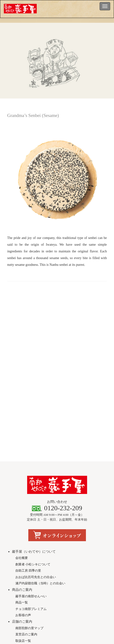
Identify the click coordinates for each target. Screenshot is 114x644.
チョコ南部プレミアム (31, 517)
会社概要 (22, 466)
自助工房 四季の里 (28, 479)
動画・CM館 (24, 568)
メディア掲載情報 (28, 561)
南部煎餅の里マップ (29, 536)
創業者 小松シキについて (33, 472)
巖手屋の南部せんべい (31, 504)
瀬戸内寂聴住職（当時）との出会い (40, 491)
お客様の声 (23, 523)
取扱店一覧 (23, 548)
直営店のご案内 (26, 542)
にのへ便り (23, 574)
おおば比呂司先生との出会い (36, 485)
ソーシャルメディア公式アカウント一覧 (57, 581)
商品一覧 (22, 510)
